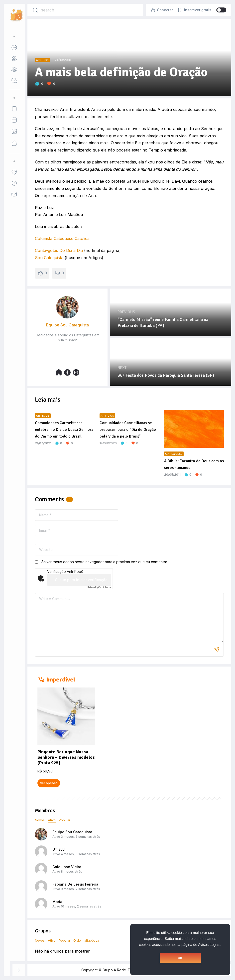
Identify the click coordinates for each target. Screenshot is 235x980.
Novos (40, 820)
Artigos (42, 60)
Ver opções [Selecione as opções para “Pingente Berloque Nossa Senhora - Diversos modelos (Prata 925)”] (49, 783)
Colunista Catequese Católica (62, 238)
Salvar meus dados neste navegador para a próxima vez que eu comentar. (105, 562)
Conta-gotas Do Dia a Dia (59, 250)
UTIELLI (59, 849)
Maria (57, 902)
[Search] (35, 10)
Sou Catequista (49, 258)
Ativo (52, 820)
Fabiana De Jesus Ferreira (75, 884)
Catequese (174, 454)
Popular (64, 820)
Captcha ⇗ (99, 587)
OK (180, 958)
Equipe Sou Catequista (72, 832)
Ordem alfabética (86, 941)
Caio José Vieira (67, 867)
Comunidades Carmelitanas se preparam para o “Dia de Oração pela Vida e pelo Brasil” (128, 430)
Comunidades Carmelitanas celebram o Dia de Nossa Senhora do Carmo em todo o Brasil (64, 430)
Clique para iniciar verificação (81, 580)
